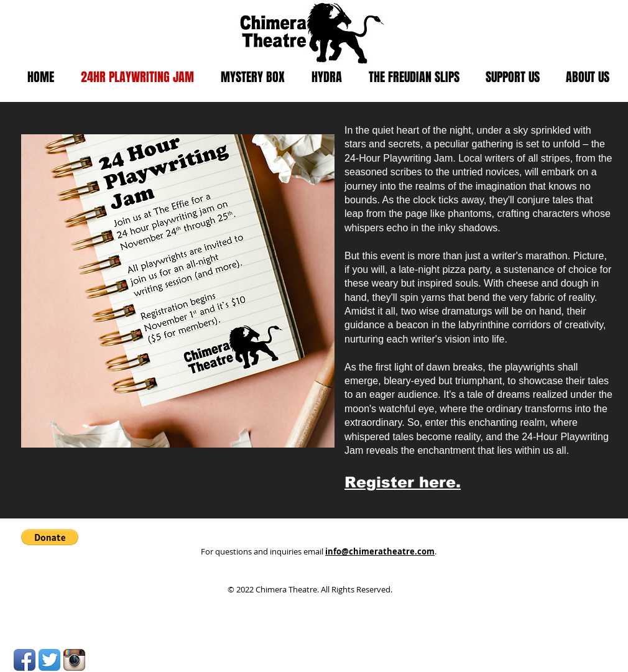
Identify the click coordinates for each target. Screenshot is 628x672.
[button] (50, 537)
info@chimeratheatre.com (380, 551)
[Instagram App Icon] (74, 660)
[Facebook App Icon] (25, 660)
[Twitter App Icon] (49, 660)
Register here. (403, 482)
